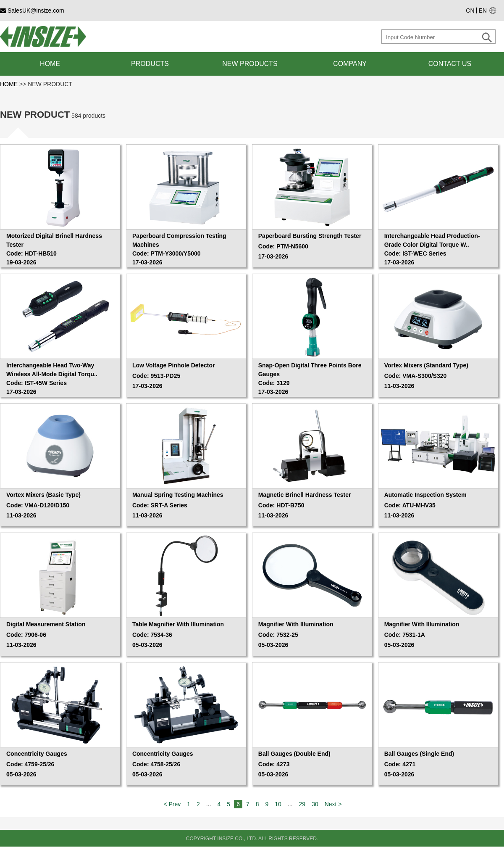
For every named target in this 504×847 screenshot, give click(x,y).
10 (278, 804)
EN (483, 11)
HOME (10, 84)
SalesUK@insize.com (32, 11)
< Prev (172, 804)
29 (302, 804)
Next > (333, 804)
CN (470, 11)
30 (315, 804)
